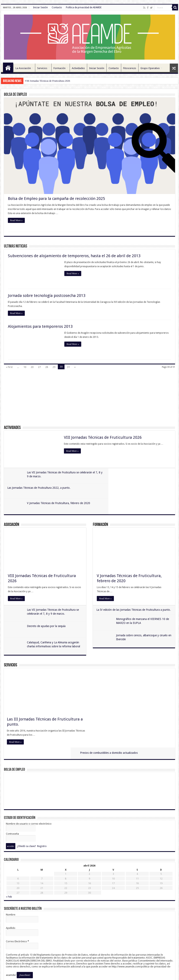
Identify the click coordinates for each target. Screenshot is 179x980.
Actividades (78, 68)
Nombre (11, 888)
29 (54, 367)
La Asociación (23, 68)
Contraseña (12, 807)
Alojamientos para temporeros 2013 (40, 327)
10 (25, 367)
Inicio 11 (8, 68)
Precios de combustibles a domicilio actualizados (129, 658)
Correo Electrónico (17, 914)
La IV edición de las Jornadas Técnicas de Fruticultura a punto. (134, 594)
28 (47, 367)
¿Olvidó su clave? (26, 819)
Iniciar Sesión (40, 7)
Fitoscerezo (130, 68)
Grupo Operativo (150, 68)
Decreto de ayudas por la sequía (47, 611)
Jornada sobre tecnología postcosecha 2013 (47, 296)
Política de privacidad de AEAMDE (84, 7)
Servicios (42, 68)
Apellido (11, 901)
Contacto (57, 7)
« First (9, 367)
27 (39, 367)
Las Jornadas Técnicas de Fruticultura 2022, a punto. (125, 472)
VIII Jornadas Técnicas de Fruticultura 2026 (48, 81)
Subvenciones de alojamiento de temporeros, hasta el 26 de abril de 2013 (74, 256)
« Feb (9, 870)
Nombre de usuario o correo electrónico (29, 797)
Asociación (12, 509)
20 (32, 367)
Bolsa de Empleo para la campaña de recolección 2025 (56, 199)
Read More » (16, 221)
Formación (60, 68)
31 (68, 367)
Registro (42, 819)
